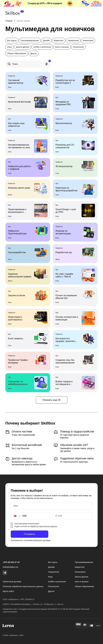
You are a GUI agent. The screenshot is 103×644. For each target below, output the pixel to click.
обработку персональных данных (44, 526)
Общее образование (17, 53)
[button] (16, 516)
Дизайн (46, 40)
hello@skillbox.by (10, 567)
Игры (9, 47)
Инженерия (88, 40)
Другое (34, 53)
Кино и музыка (62, 47)
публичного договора (42, 540)
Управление (73, 40)
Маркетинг (59, 40)
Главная (9, 21)
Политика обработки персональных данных (23, 586)
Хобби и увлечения (42, 47)
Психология (78, 47)
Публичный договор (12, 582)
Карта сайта (8, 591)
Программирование (30, 40)
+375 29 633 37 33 (11, 562)
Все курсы (12, 40)
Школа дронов (23, 47)
